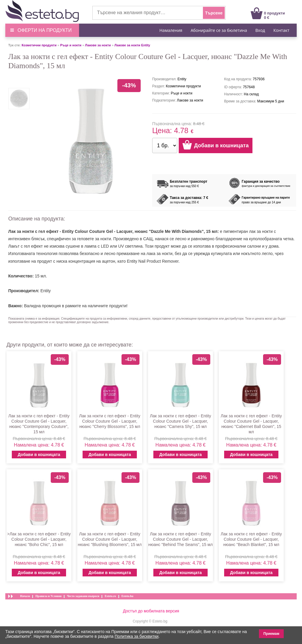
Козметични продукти (39, 45)
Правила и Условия (49, 596)
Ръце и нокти (71, 45)
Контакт (281, 30)
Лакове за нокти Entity (132, 45)
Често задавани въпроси (83, 596)
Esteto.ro (110, 596)
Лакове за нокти (98, 45)
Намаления (171, 30)
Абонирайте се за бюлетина (219, 30)
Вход (260, 30)
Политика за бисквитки (137, 636)
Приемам (271, 634)
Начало (25, 596)
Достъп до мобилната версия (151, 611)
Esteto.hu (127, 596)
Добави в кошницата (39, 455)
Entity (46, 291)
